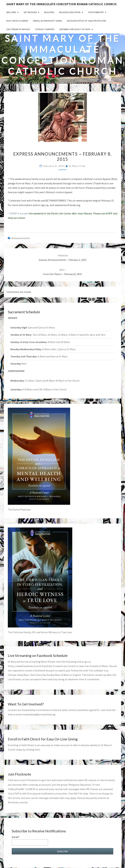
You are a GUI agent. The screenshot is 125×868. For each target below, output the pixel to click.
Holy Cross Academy (17, 21)
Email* (30, 840)
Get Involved (30, 12)
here (37, 750)
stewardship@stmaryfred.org (39, 714)
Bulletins (49, 12)
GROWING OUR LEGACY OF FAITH (75, 29)
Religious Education (70, 12)
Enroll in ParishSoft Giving (48, 21)
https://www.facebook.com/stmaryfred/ (30, 666)
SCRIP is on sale (19, 213)
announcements (21, 238)
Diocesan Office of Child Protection (86, 21)
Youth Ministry (96, 12)
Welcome (11, 12)
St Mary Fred (77, 166)
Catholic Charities (45, 29)
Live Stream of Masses (18, 29)
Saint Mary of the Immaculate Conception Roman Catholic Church (61, 4)
